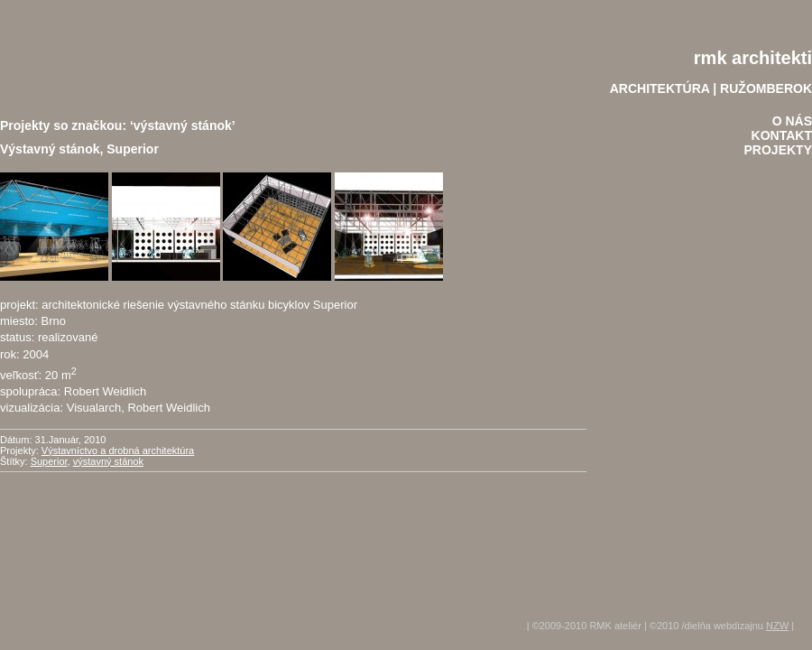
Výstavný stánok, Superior (79, 149)
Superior (49, 461)
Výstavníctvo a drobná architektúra (118, 450)
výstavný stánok (108, 461)
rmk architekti (753, 58)
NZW (777, 626)
